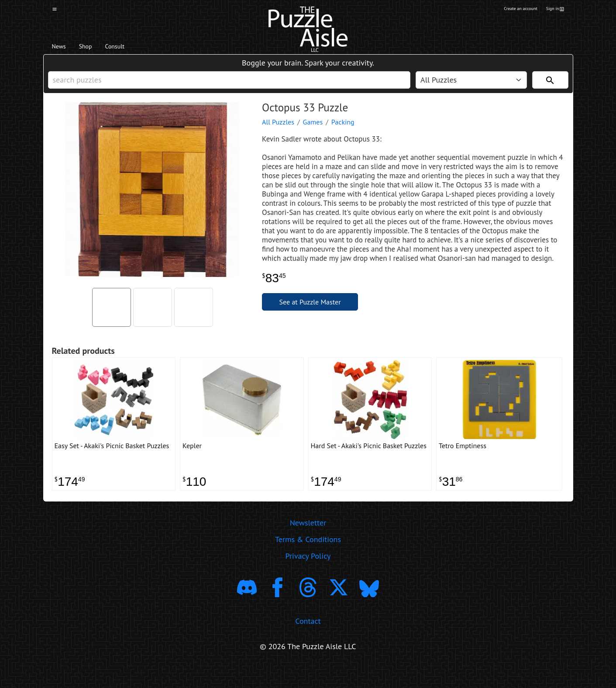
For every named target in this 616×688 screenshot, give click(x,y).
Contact (308, 641)
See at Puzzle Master (310, 314)
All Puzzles (278, 134)
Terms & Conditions (308, 560)
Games (313, 134)
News (63, 48)
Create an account (508, 10)
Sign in (554, 10)
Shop (98, 48)
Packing (343, 134)
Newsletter (308, 543)
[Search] (550, 88)
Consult (136, 48)
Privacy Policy (308, 576)
